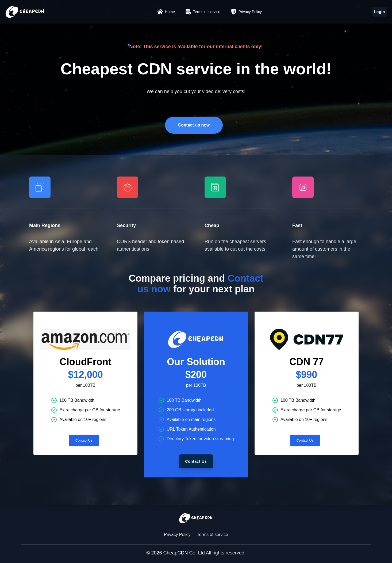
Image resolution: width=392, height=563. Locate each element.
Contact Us (84, 441)
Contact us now (194, 125)
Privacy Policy (177, 535)
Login (379, 12)
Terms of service (213, 535)
